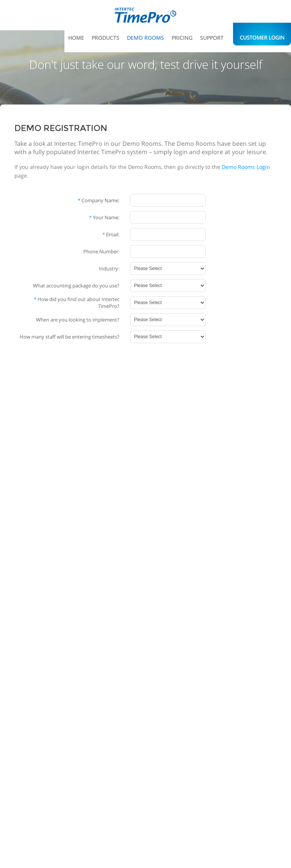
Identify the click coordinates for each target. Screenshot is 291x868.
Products (106, 38)
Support (212, 38)
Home (76, 38)
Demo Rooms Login (246, 167)
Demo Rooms (145, 38)
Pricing (182, 38)
